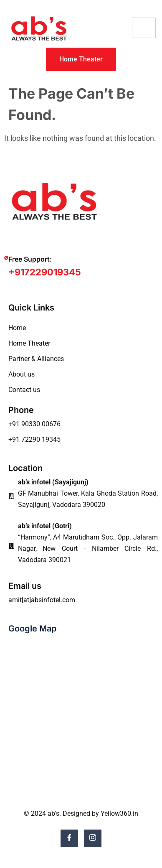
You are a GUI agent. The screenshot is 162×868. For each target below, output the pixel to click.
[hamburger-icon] (144, 28)
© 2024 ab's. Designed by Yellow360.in (81, 813)
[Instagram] (93, 838)
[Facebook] (69, 838)
